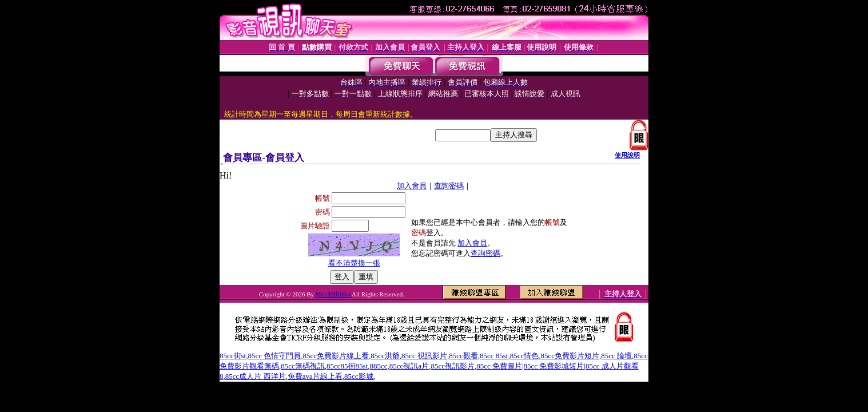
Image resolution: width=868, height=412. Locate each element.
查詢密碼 (449, 186)
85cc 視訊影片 (424, 356)
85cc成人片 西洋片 (256, 376)
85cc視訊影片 (453, 366)
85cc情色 (525, 356)
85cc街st (233, 356)
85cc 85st (494, 356)
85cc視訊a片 (409, 366)
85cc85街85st (334, 294)
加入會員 (412, 186)
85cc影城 (359, 376)
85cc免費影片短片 (570, 356)
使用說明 (627, 155)
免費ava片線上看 (315, 376)
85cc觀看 (463, 356)
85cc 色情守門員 (274, 356)
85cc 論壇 (616, 356)
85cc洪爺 (385, 356)
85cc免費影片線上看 (336, 356)
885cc (379, 366)
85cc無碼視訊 (303, 366)
